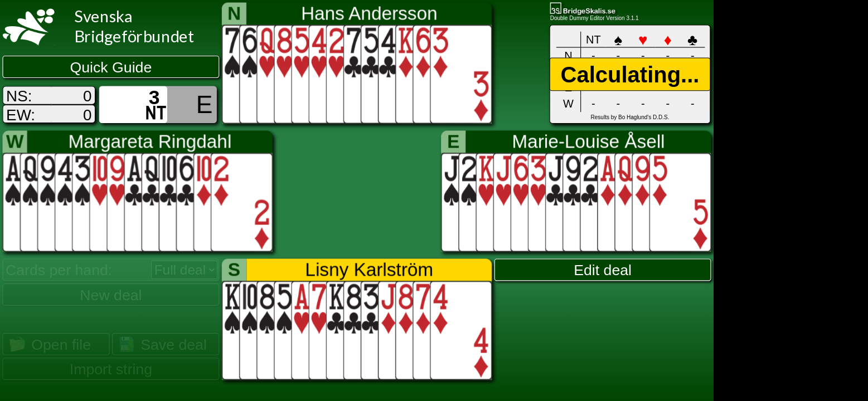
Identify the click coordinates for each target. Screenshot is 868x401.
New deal (111, 295)
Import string (111, 369)
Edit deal (603, 270)
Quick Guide (111, 67)
